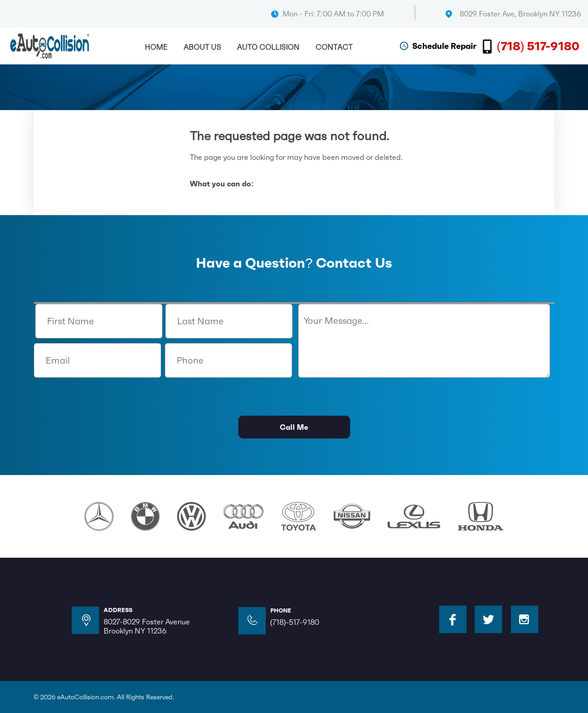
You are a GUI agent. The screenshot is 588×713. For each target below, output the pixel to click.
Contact (334, 47)
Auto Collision (268, 47)
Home (156, 47)
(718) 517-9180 (538, 46)
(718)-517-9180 (295, 622)
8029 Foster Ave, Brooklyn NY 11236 (520, 14)
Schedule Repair (444, 46)
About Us (202, 47)
